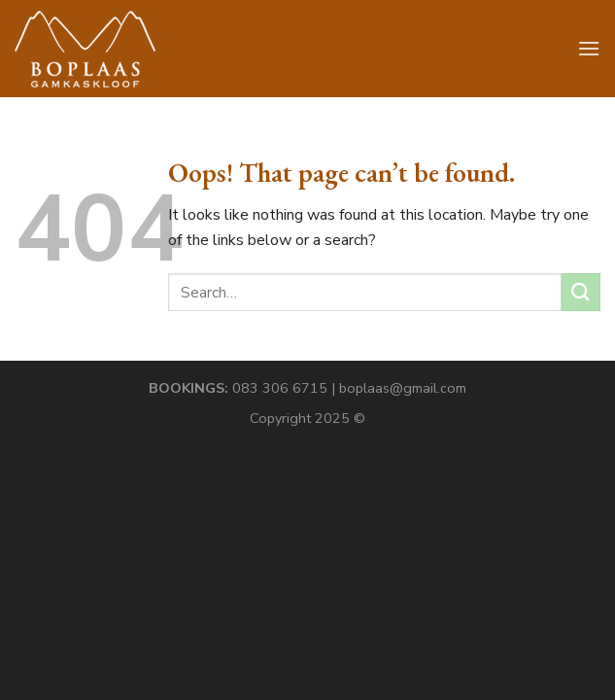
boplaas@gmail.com (403, 388)
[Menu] (589, 48)
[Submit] (581, 292)
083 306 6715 (280, 388)
